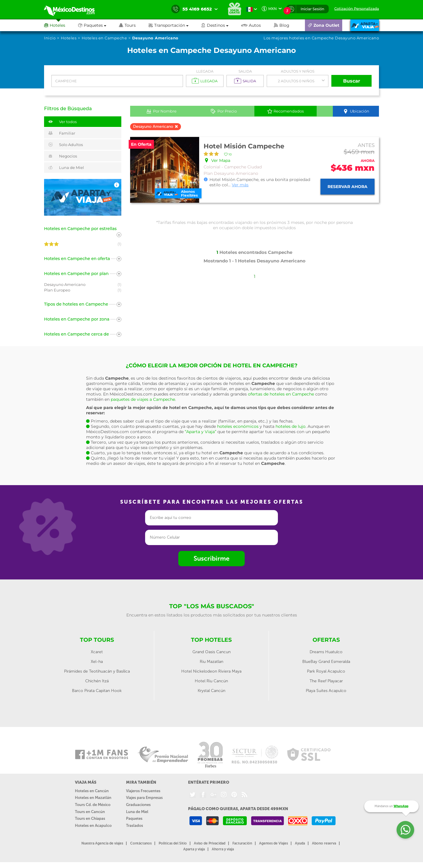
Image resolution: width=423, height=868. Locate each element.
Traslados (135, 826)
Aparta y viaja (194, 849)
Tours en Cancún (90, 812)
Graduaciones (138, 805)
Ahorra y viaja (223, 849)
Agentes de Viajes (273, 843)
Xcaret (97, 652)
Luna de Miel (137, 812)
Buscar (352, 81)
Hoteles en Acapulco (93, 826)
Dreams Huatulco (326, 652)
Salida (245, 71)
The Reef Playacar (326, 681)
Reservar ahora (348, 187)
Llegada (205, 71)
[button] (175, 25)
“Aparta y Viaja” (200, 432)
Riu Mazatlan (211, 662)
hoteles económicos (238, 426)
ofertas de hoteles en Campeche (281, 394)
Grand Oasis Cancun (211, 652)
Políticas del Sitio (173, 843)
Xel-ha (97, 662)
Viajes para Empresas (144, 798)
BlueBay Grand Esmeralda (326, 662)
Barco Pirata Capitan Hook (97, 691)
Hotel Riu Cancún (211, 681)
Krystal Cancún (211, 691)
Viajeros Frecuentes (143, 791)
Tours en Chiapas (90, 818)
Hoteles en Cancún (92, 791)
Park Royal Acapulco (326, 671)
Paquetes (134, 818)
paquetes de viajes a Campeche (143, 399)
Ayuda (300, 843)
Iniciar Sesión (312, 9)
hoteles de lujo (291, 426)
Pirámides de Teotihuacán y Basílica (97, 671)
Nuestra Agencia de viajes (102, 843)
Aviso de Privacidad (210, 843)
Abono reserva (324, 843)
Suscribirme (211, 558)
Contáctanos (141, 843)
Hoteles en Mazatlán (93, 798)
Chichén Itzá (97, 681)
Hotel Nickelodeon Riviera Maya (211, 671)
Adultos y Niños (298, 71)
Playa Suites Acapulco (326, 691)
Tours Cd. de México (93, 805)
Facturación (242, 843)
